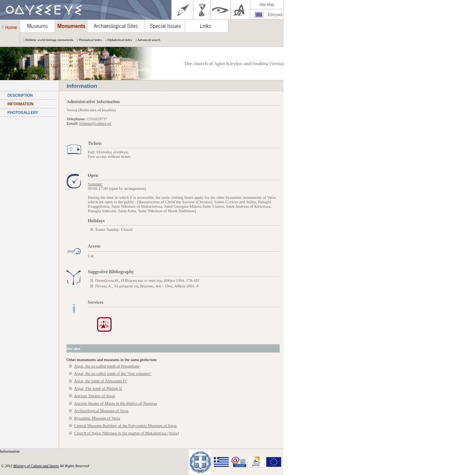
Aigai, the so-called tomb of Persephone (107, 366)
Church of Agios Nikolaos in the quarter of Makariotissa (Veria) (126, 433)
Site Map (267, 5)
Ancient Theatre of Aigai (94, 396)
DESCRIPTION (20, 95)
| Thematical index (88, 40)
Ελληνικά (275, 15)
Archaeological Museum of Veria (101, 411)
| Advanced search (146, 40)
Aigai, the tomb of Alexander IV (101, 381)
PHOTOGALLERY (23, 113)
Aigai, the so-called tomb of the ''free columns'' (112, 373)
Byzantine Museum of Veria (97, 418)
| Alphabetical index (117, 40)
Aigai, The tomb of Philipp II (98, 388)
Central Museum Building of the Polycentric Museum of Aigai (125, 425)
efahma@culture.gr (95, 123)
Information (10, 451)
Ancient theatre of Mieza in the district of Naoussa (115, 403)
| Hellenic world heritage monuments (47, 40)
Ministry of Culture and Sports (36, 466)
